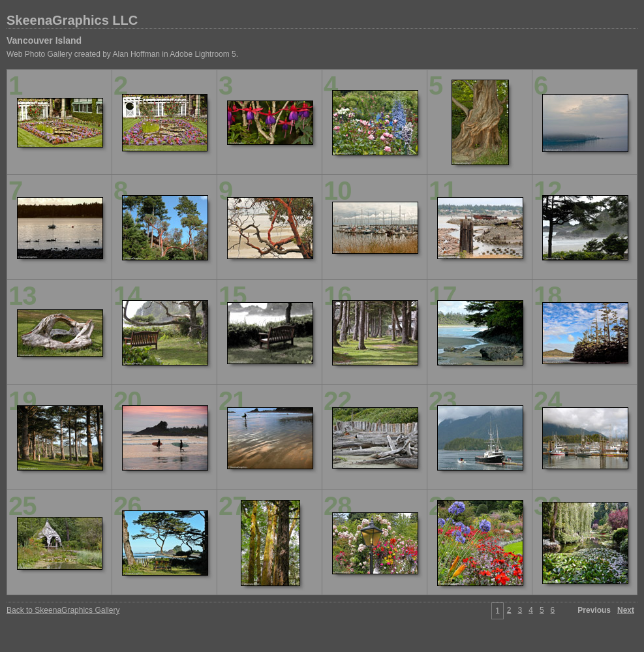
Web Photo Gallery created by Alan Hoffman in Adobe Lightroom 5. (122, 54)
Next (626, 610)
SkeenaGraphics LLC (72, 20)
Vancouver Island (44, 40)
